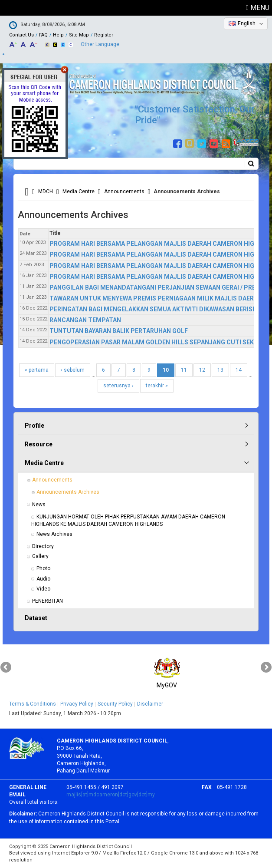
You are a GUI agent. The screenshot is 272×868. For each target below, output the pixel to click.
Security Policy (115, 704)
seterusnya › (118, 386)
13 (220, 370)
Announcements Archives (68, 492)
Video (43, 589)
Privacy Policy (77, 704)
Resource (39, 444)
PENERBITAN (48, 601)
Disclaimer (150, 704)
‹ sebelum (73, 370)
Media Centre (79, 191)
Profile (34, 426)
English (247, 23)
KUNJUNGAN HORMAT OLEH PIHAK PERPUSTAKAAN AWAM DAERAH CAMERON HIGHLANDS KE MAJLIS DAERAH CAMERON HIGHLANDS (129, 520)
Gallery (40, 556)
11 (184, 370)
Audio (43, 579)
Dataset (36, 618)
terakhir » (157, 386)
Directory (43, 546)
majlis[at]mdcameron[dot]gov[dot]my (111, 795)
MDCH (46, 191)
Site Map (79, 35)
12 (202, 370)
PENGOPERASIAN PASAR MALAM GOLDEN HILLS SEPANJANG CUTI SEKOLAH (160, 342)
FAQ (43, 35)
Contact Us (21, 35)
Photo (43, 568)
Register (104, 35)
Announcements (124, 191)
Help (58, 35)
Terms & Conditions (33, 704)
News (39, 505)
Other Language (100, 44)
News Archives (54, 534)
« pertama (37, 370)
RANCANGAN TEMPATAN (85, 320)
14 (239, 370)
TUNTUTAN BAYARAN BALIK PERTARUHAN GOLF (119, 331)
